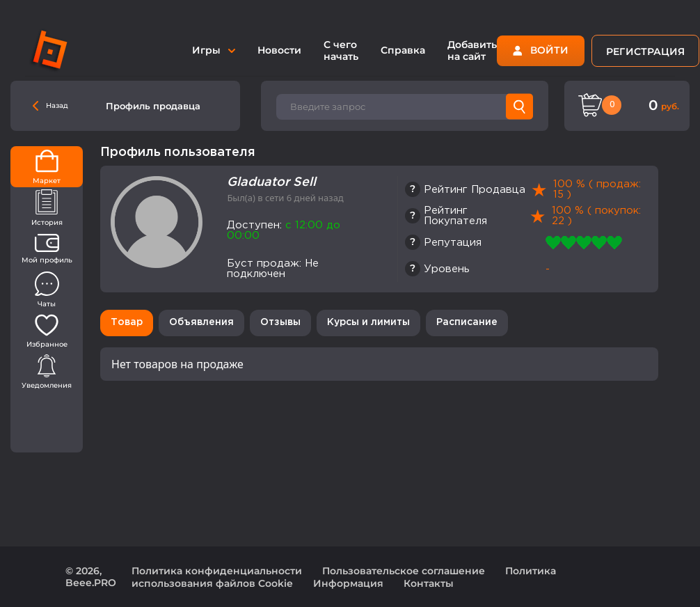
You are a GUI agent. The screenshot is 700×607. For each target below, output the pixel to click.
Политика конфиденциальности (217, 571)
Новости (279, 50)
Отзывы (280, 322)
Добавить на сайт (472, 50)
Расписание (467, 322)
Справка (403, 50)
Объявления (201, 322)
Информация (348, 583)
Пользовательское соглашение (404, 571)
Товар (127, 322)
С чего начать (341, 50)
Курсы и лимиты (368, 322)
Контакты (429, 583)
